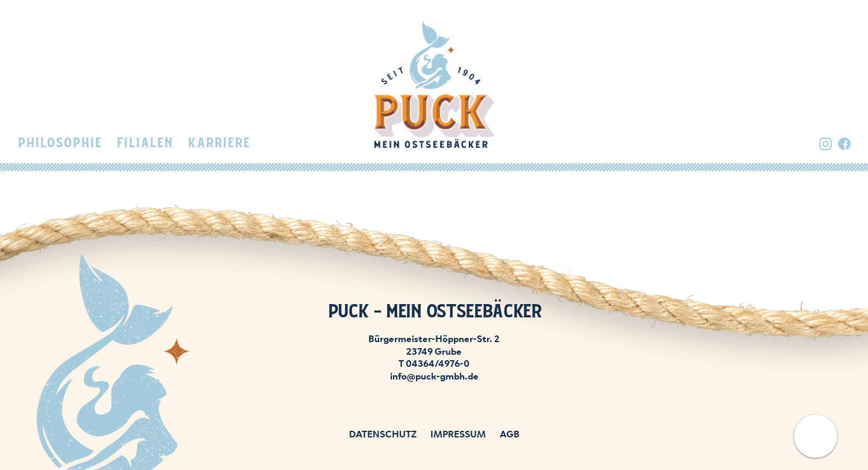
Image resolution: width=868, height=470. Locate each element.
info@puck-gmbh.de (434, 375)
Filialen (145, 143)
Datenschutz (383, 433)
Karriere (219, 143)
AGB (510, 433)
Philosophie (60, 143)
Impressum (458, 433)
